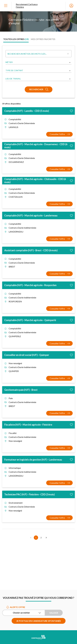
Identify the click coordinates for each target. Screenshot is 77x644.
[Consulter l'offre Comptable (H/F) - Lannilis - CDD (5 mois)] (59, 134)
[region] (38, 21)
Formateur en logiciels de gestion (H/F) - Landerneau (33, 460)
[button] (46, 538)
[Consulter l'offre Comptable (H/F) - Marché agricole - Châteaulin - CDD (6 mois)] (59, 204)
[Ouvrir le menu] (6, 6)
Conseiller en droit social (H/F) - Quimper (27, 355)
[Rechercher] (39, 89)
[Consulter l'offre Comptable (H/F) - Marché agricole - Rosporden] (59, 309)
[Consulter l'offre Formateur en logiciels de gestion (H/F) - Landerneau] (59, 483)
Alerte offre (16, 607)
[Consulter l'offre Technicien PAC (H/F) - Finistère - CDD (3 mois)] (59, 518)
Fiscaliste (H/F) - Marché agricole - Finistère (28, 425)
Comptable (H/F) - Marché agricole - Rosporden (30, 285)
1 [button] (36, 538)
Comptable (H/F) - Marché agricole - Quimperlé (30, 320)
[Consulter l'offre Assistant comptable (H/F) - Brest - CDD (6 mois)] (59, 274)
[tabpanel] (38, 293)
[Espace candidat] (71, 6)
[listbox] (38, 62)
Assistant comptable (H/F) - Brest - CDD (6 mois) (31, 250)
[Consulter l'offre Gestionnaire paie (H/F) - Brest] (59, 413)
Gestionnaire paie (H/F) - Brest (21, 390)
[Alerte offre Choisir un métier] (24, 613)
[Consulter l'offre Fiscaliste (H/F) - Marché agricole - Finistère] (59, 448)
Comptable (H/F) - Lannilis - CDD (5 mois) (27, 111)
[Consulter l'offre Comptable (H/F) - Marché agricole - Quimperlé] (59, 343)
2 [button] (41, 538)
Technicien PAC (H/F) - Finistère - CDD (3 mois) (30, 494)
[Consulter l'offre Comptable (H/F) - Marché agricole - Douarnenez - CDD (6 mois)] (59, 169)
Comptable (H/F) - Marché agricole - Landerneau (31, 215)
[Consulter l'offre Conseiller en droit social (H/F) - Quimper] (59, 378)
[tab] (16, 39)
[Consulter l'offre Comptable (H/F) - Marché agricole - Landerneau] (59, 239)
